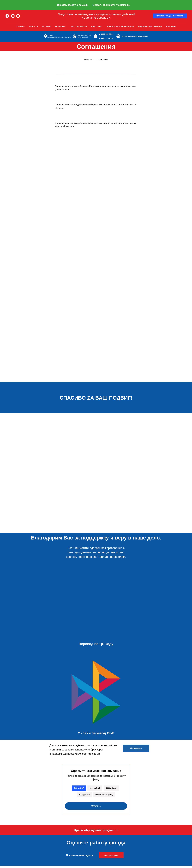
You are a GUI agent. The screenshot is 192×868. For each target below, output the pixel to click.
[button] (170, 16)
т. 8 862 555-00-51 (106, 34)
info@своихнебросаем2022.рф (135, 36)
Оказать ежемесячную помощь (111, 5)
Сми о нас (97, 26)
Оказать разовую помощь (73, 5)
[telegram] (7, 16)
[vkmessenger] (13, 16)
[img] (97, 525)
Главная (88, 59)
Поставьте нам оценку (79, 856)
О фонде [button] (20, 26)
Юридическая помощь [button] (150, 26)
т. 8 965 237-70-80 (106, 38)
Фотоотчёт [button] (61, 26)
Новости (33, 26)
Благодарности (79, 26)
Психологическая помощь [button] (120, 26)
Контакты (171, 26)
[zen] (18, 16)
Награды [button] (47, 26)
